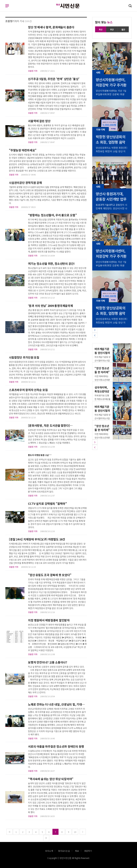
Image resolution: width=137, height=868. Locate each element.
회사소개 (49, 851)
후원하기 (88, 851)
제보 (77, 851)
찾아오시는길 (64, 851)
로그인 (1, 9)
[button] (95, 330)
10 (75, 832)
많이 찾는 (104, 22)
